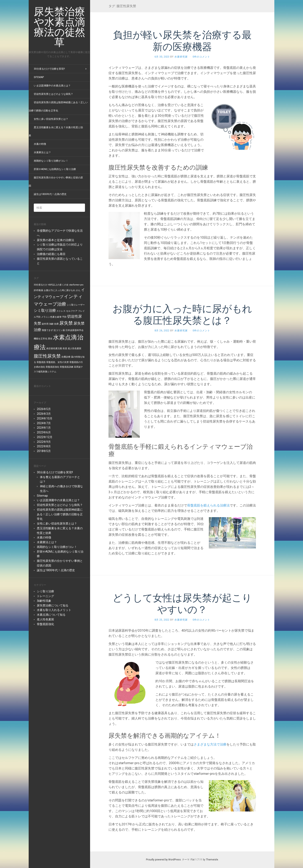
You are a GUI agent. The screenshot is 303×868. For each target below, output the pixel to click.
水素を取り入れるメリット (54, 610)
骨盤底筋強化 (45, 624)
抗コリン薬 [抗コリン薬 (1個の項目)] (59, 330)
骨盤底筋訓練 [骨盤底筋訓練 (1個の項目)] (67, 367)
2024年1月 (44, 428)
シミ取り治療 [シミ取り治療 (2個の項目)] (45, 310)
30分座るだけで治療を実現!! (49, 69)
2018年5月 (44, 451)
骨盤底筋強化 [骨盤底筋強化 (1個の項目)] (52, 367)
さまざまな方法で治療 (210, 744)
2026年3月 (44, 414)
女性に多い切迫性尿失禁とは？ (51, 119)
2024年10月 (45, 418)
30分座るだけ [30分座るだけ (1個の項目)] (41, 285)
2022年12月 (45, 437)
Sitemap (39, 77)
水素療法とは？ (42, 152)
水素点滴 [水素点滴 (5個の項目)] (65, 337)
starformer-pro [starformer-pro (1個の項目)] (76, 285)
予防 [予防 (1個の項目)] (64, 317)
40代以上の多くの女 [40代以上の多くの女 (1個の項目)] (58, 285)
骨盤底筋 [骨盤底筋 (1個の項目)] (41, 362)
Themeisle (212, 860)
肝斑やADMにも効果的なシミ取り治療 (55, 169)
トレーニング (45, 596)
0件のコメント (201, 57)
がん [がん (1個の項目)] (78, 290)
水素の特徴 (40, 144)
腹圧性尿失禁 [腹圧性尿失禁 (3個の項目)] (47, 356)
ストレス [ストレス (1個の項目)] (61, 311)
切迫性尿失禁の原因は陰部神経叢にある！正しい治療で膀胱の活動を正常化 (60, 514)
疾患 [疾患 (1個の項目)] (65, 348)
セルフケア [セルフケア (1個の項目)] (72, 311)
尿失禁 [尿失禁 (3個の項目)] (66, 323)
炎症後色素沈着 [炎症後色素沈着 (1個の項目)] (54, 348)
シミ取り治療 (45, 591)
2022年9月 (44, 442)
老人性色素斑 (45, 619)
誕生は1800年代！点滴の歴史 (50, 194)
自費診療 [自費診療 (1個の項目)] (66, 357)
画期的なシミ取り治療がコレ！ (51, 161)
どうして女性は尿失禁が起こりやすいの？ (182, 603)
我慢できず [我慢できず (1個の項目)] (47, 330)
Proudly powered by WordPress (163, 860)
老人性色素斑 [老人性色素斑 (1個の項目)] (75, 348)
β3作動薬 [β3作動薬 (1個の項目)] (38, 290)
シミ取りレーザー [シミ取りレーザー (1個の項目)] (76, 305)
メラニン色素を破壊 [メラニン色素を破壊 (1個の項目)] (51, 317)
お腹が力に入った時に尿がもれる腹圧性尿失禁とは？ (182, 314)
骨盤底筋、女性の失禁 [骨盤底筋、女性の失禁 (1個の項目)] (58, 362)
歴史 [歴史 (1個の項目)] (50, 339)
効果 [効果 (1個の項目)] (57, 324)
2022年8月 (44, 446)
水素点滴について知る (51, 615)
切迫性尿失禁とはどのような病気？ (53, 94)
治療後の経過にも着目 (51, 254)
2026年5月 (44, 409)
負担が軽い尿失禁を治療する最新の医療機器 (182, 40)
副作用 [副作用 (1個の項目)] (45, 324)
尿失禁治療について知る (53, 605)
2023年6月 (44, 432)
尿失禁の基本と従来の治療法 (55, 240)
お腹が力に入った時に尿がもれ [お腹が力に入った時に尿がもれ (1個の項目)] (60, 290)
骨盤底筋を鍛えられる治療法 (208, 505)
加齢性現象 (44, 601)
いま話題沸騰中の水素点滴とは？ (52, 86)
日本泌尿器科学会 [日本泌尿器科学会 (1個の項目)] (75, 330)
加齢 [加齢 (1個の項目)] (51, 324)
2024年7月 (44, 423)
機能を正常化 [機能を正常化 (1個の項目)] (41, 339)
